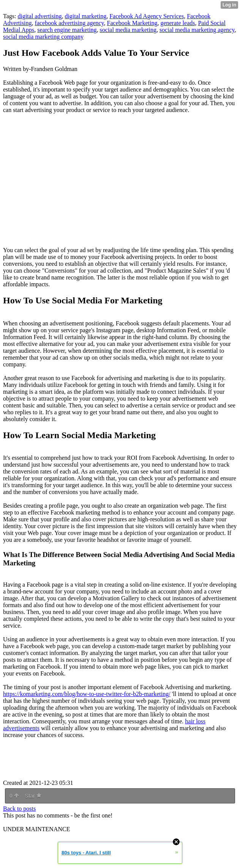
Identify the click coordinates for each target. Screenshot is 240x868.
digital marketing (85, 16)
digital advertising (39, 16)
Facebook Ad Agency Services (147, 16)
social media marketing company (43, 37)
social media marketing (128, 30)
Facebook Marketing (132, 23)
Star (33, 796)
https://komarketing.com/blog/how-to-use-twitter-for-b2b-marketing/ (87, 694)
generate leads (178, 23)
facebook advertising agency (69, 23)
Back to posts (19, 809)
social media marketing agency (197, 30)
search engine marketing (67, 30)
